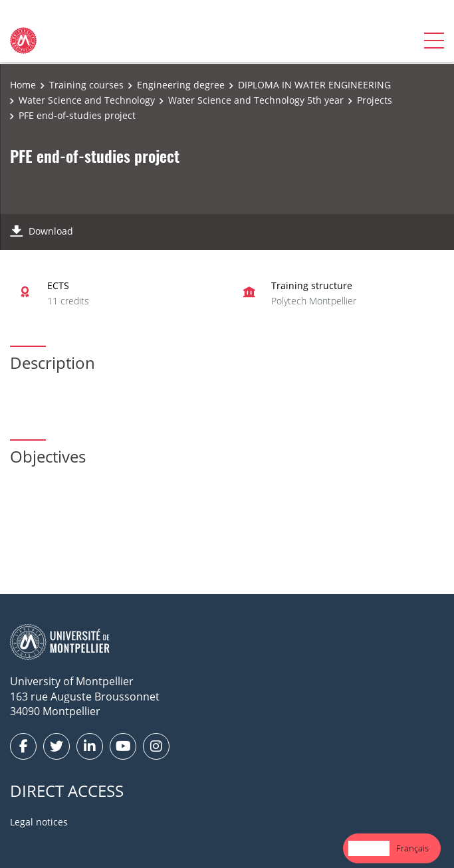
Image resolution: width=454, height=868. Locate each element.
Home (23, 85)
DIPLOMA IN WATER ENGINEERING (314, 85)
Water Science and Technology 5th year (256, 100)
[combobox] (369, 848)
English (369, 848)
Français (412, 848)
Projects (375, 100)
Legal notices (39, 822)
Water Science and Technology (87, 100)
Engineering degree (181, 85)
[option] (412, 848)
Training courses (86, 85)
